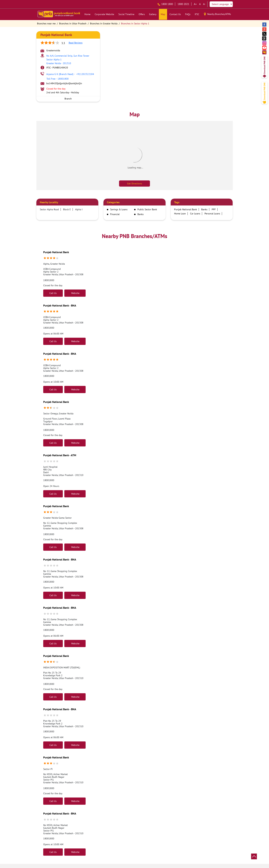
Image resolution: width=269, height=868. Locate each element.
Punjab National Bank (56, 252)
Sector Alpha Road (49, 209)
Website (75, 293)
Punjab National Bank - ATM (60, 455)
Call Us (53, 293)
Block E (67, 209)
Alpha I (79, 209)
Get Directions (135, 184)
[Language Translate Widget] (221, 4)
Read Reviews (76, 43)
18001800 (49, 280)
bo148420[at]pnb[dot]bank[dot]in (64, 83)
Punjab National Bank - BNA (60, 305)
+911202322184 (70, 74)
